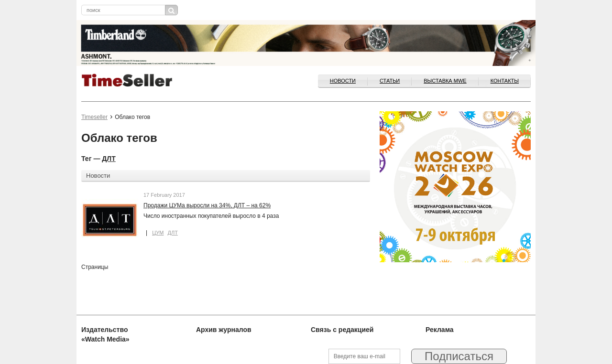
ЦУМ (158, 233)
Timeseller (94, 117)
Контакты (505, 81)
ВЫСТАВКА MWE (445, 81)
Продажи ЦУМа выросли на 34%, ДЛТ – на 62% (207, 205)
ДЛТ (109, 159)
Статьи (390, 81)
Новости (343, 81)
